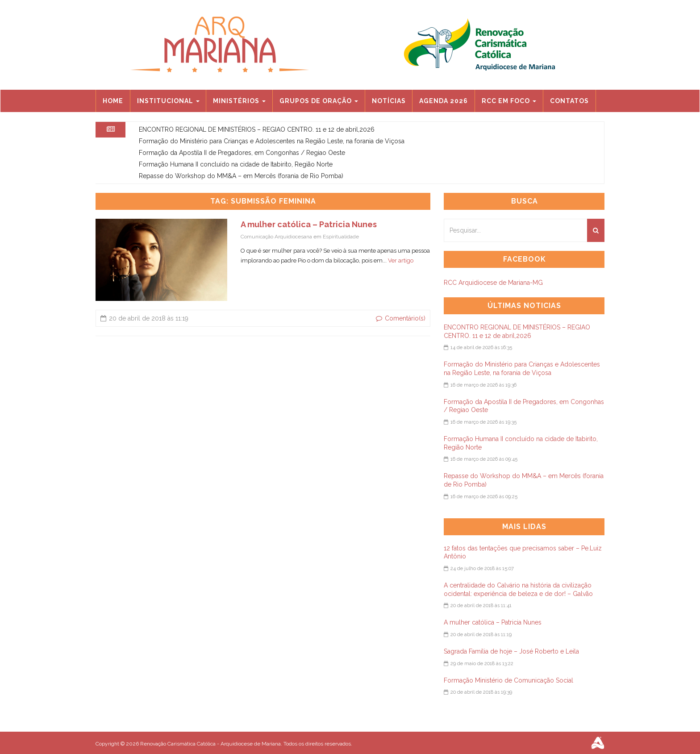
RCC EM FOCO (509, 101)
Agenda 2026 (444, 101)
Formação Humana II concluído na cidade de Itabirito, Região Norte (236, 164)
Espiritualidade (341, 237)
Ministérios (239, 101)
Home (113, 101)
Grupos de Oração (319, 101)
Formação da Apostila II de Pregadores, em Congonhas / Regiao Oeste (242, 153)
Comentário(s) (401, 318)
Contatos (569, 101)
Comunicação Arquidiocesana (276, 237)
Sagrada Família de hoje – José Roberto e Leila (511, 651)
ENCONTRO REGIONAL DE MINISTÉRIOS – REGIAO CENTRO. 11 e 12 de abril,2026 (257, 129)
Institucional (168, 101)
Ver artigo (401, 260)
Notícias (389, 101)
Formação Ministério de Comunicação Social (508, 680)
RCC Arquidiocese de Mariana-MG (493, 283)
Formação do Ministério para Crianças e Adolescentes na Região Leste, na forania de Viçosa (272, 141)
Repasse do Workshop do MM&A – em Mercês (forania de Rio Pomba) (241, 176)
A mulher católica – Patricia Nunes (309, 224)
